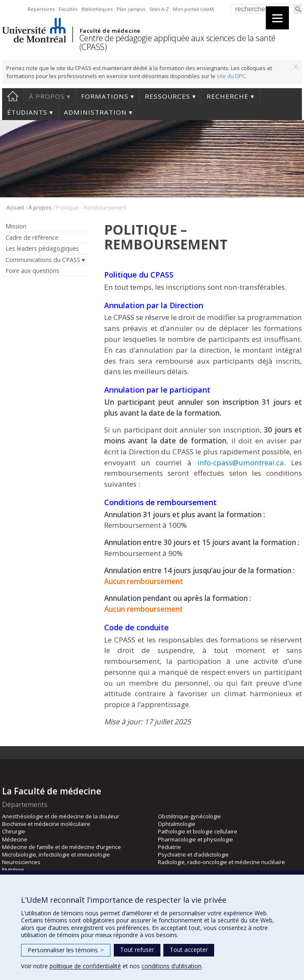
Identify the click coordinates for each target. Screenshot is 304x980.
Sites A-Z (159, 9)
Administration (95, 112)
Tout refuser (137, 950)
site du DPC (231, 76)
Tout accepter (189, 950)
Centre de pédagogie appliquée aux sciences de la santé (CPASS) (177, 42)
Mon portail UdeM (193, 9)
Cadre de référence (32, 237)
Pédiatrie (169, 847)
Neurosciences (21, 862)
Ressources (168, 96)
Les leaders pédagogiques (42, 248)
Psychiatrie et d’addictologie (193, 854)
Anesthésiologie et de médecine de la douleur (61, 816)
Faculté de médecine (110, 31)
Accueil (13, 96)
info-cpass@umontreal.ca (241, 462)
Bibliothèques (97, 9)
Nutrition (13, 870)
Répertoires (41, 9)
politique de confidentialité (85, 966)
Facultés (68, 9)
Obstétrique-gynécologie (189, 816)
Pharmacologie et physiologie (195, 839)
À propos (47, 96)
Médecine (15, 839)
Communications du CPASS (43, 260)
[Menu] (277, 18)
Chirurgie (14, 831)
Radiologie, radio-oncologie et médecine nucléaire (221, 862)
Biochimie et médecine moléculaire (46, 824)
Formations (105, 96)
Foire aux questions (32, 271)
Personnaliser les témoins (66, 950)
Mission (16, 226)
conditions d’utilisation (172, 966)
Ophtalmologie (177, 824)
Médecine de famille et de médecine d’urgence (62, 847)
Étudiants (27, 112)
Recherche (228, 96)
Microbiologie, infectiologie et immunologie (56, 854)
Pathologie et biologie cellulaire (198, 831)
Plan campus (131, 9)
